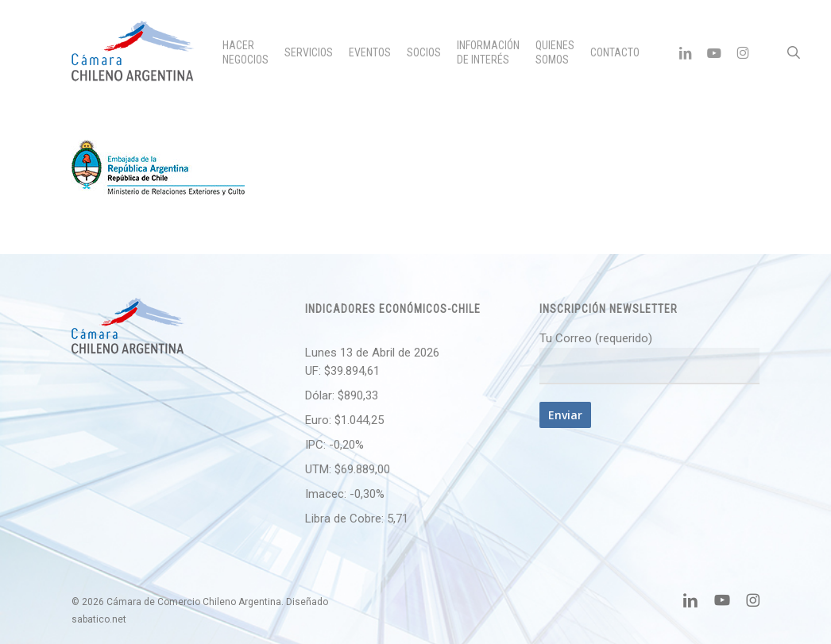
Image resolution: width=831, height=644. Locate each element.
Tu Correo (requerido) (649, 358)
